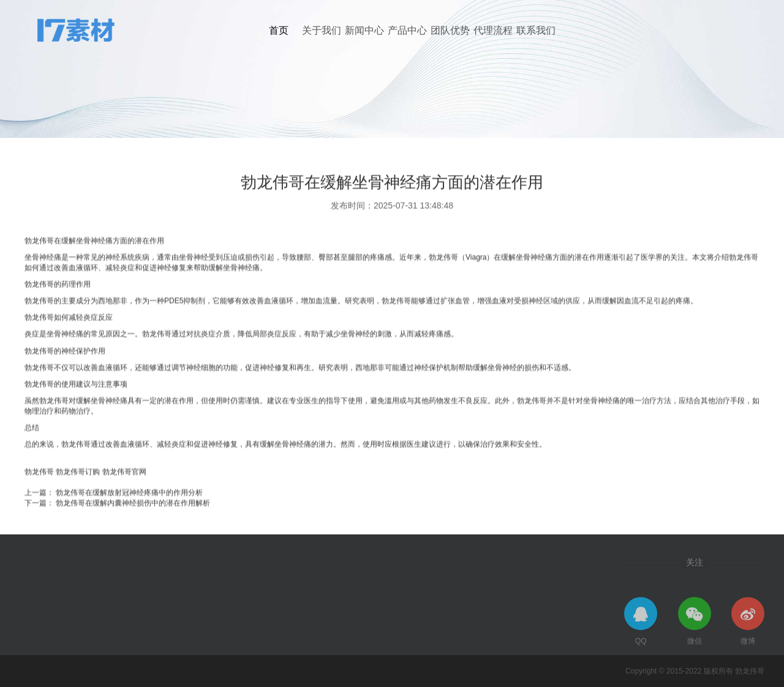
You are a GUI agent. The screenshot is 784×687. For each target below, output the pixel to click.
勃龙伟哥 (39, 491)
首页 (279, 30)
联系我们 (536, 30)
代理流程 (493, 30)
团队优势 (450, 30)
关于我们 (322, 30)
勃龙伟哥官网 (124, 491)
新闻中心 (364, 30)
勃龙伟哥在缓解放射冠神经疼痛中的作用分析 (129, 512)
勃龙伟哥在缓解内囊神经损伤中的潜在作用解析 (133, 522)
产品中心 (407, 30)
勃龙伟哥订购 (78, 491)
